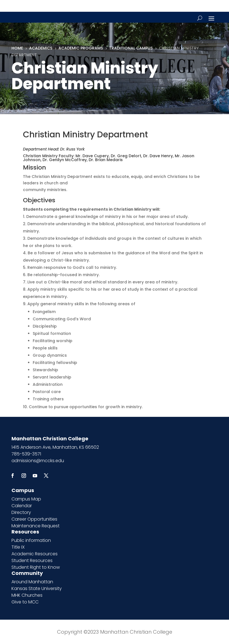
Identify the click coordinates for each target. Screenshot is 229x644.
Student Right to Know (36, 567)
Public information (31, 540)
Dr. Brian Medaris (106, 160)
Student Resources (32, 560)
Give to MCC (25, 602)
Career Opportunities (34, 519)
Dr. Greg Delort (126, 156)
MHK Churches (27, 595)
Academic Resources (35, 554)
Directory (21, 512)
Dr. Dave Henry (158, 156)
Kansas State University (37, 588)
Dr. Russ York (72, 149)
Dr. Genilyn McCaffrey (65, 160)
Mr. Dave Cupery (92, 156)
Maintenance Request (36, 526)
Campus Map (26, 499)
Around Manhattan (32, 582)
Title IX (18, 547)
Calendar (22, 506)
